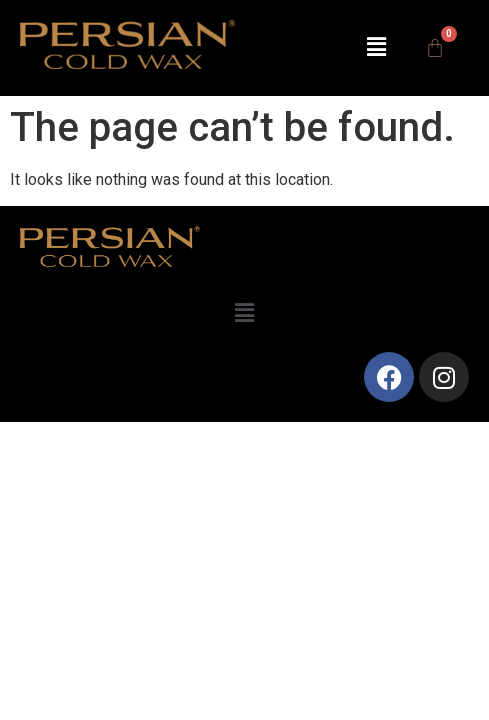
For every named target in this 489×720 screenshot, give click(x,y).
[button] (376, 48)
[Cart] (435, 48)
